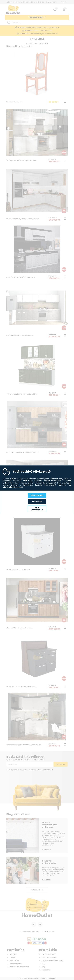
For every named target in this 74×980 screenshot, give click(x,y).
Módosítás (37, 501)
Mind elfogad (37, 495)
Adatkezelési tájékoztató (13, 487)
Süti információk (37, 509)
